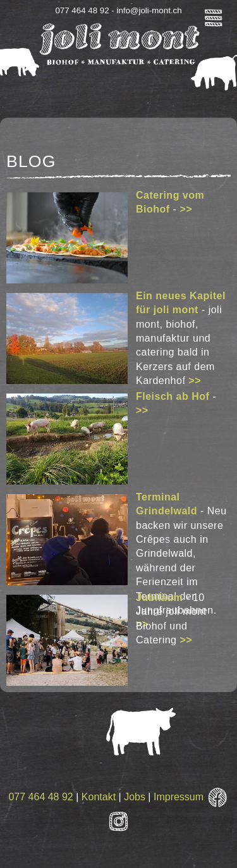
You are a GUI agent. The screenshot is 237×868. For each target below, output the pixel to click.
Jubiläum (159, 598)
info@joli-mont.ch (149, 10)
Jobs (135, 797)
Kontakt (99, 797)
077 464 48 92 (40, 797)
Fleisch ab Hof (173, 396)
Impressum (179, 797)
